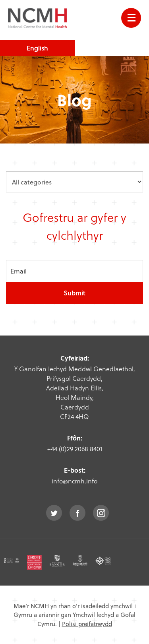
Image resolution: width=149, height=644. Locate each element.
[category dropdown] (74, 182)
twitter (54, 513)
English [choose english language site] (37, 48)
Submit (74, 293)
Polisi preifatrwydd (87, 624)
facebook (77, 513)
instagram (101, 513)
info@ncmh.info (74, 481)
